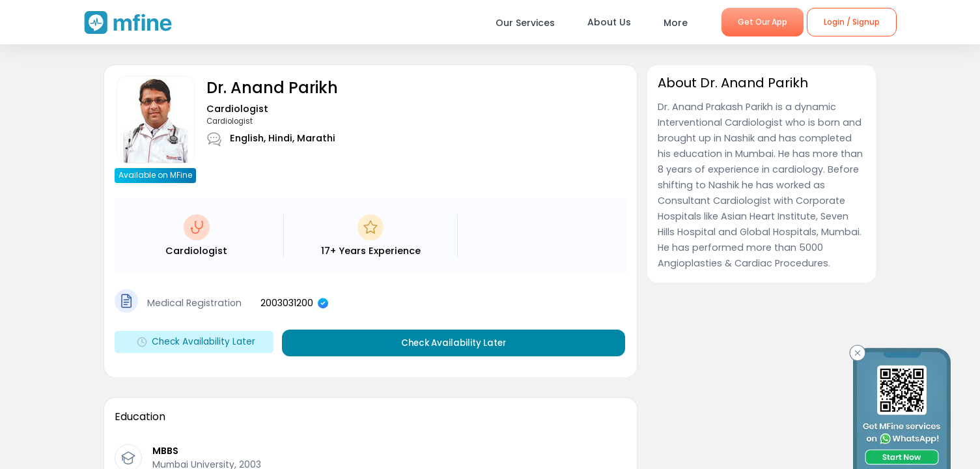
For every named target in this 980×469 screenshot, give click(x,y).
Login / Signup (852, 22)
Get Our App (763, 22)
